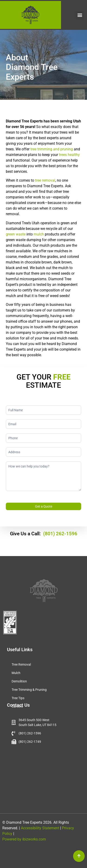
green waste (16, 234)
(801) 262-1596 (60, 534)
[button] (80, 15)
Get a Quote (44, 506)
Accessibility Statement (40, 828)
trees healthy (69, 155)
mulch (39, 234)
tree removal (45, 180)
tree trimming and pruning (52, 149)
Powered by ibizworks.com (24, 839)
